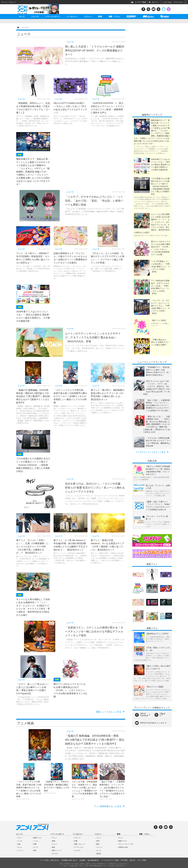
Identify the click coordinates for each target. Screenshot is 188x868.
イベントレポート (53, 16)
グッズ (36, 847)
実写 (98, 841)
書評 (98, 844)
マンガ (20, 841)
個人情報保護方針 (93, 860)
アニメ (20, 838)
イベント (20, 850)
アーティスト (79, 847)
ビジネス (55, 854)
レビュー (88, 16)
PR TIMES (124, 860)
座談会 (99, 854)
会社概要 (82, 860)
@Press (133, 860)
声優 (35, 844)
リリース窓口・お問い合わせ (50, 860)
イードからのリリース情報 (110, 860)
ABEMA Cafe (123, 847)
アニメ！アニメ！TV (126, 844)
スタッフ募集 (142, 860)
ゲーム (20, 847)
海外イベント (57, 850)
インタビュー (72, 16)
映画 (54, 841)
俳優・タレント (80, 844)
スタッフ (77, 838)
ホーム (22, 16)
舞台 (54, 847)
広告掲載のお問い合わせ (69, 860)
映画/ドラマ (37, 838)
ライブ (54, 844)
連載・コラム (114, 16)
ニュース (35, 16)
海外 (35, 850)
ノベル (36, 841)
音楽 (19, 844)
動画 (100, 16)
